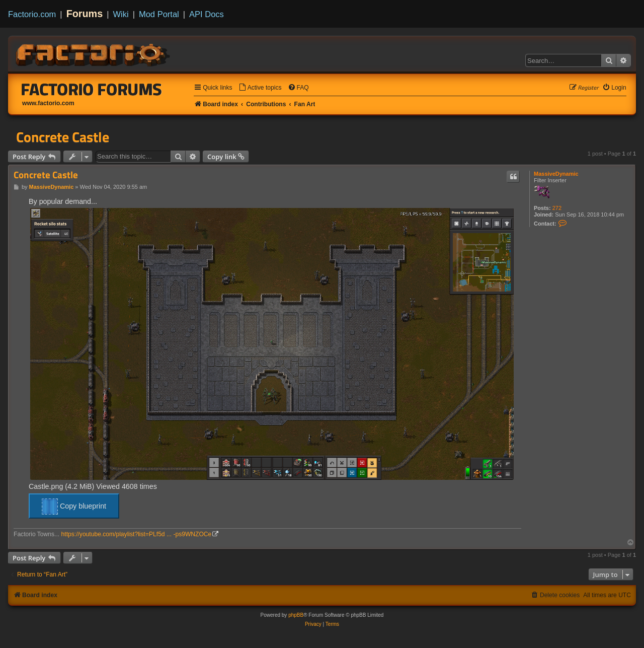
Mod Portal (159, 14)
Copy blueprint (74, 507)
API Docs (207, 14)
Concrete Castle (63, 137)
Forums (85, 14)
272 (557, 208)
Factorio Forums (92, 89)
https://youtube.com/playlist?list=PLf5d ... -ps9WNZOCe (137, 534)
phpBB (296, 615)
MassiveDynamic (556, 174)
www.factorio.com (48, 103)
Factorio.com (32, 14)
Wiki (121, 14)
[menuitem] (260, 88)
